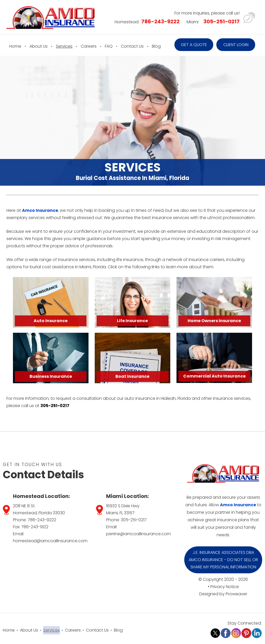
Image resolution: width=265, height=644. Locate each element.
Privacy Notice (225, 587)
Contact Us (132, 46)
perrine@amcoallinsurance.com (138, 534)
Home (15, 46)
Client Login (236, 45)
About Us (39, 46)
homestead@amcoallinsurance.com (50, 541)
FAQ (109, 46)
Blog (156, 46)
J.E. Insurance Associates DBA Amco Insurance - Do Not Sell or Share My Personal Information (223, 560)
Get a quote (194, 45)
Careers (89, 46)
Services (64, 46)
